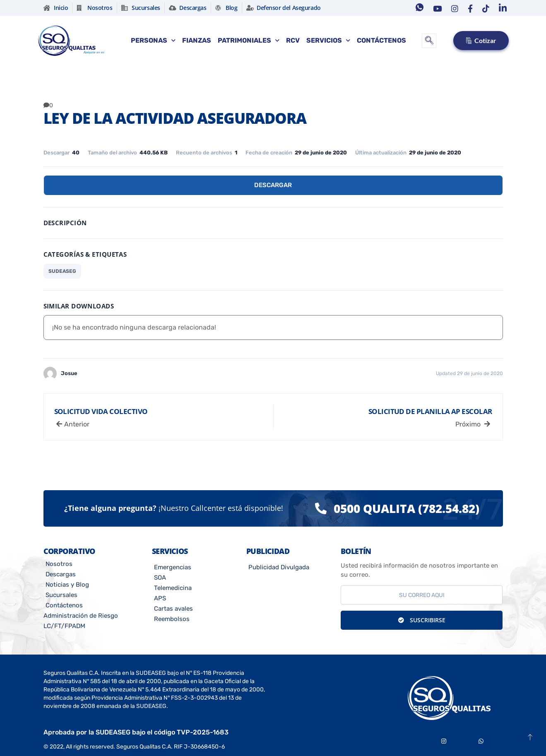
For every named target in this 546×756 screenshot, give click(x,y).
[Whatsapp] (418, 8)
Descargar (273, 185)
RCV (293, 40)
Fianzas (197, 40)
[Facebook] (468, 8)
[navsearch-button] (429, 41)
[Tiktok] (484, 8)
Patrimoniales (249, 40)
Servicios (328, 40)
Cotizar (481, 40)
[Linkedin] (501, 8)
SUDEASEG (62, 271)
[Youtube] (435, 8)
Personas (153, 40)
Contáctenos (381, 40)
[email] (422, 595)
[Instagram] (453, 8)
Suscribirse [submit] (422, 620)
